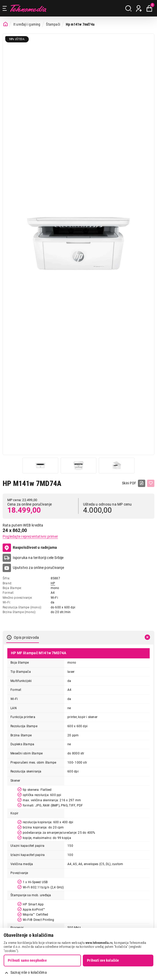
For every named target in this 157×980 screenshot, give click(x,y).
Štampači (53, 24)
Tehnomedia (28, 8)
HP (53, 583)
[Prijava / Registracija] (139, 8)
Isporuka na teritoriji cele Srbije (38, 558)
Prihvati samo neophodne (27, 960)
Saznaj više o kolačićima (29, 972)
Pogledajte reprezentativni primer (30, 536)
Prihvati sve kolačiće (103, 960)
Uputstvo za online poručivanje (38, 568)
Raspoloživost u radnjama (30, 548)
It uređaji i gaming (27, 24)
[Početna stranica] (5, 24)
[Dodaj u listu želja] (151, 483)
